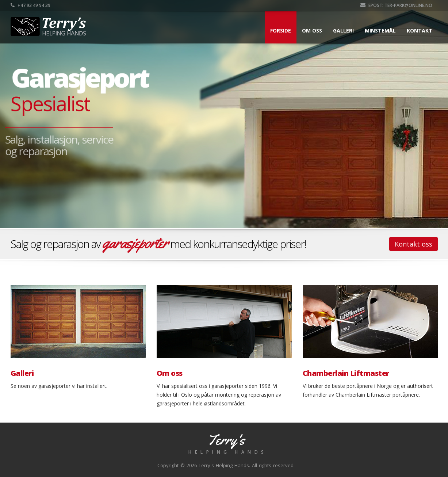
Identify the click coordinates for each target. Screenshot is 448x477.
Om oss (312, 30)
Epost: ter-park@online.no (396, 5)
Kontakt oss (413, 244)
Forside (281, 30)
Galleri (343, 30)
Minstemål (380, 30)
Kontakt (420, 30)
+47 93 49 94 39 (30, 5)
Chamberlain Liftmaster (346, 373)
